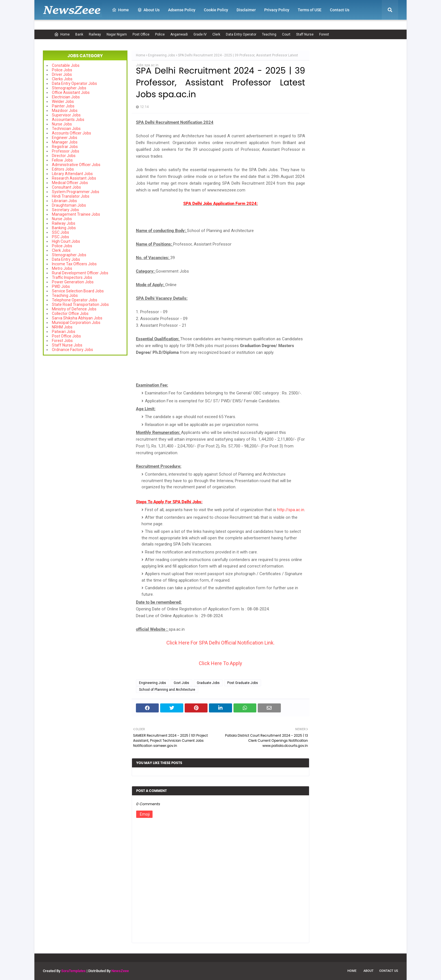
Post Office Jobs (66, 336)
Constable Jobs (66, 65)
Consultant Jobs (66, 187)
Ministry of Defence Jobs (74, 309)
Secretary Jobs (65, 210)
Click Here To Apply (220, 663)
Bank (79, 34)
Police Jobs (62, 70)
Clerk (216, 34)
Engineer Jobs (65, 138)
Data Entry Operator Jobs (74, 83)
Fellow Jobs (62, 160)
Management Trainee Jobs (76, 214)
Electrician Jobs (66, 97)
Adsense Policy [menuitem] (182, 10)
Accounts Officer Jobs (71, 133)
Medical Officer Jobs (70, 183)
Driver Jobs (62, 74)
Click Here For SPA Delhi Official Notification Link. (220, 643)
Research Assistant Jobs (74, 178)
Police (160, 34)
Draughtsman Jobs (69, 205)
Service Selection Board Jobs (78, 291)
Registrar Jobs (65, 147)
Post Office (141, 34)
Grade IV (200, 34)
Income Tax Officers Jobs (74, 264)
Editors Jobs (63, 169)
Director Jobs (64, 156)
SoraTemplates (73, 971)
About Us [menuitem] (148, 10)
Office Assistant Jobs (71, 92)
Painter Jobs (63, 106)
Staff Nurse (305, 34)
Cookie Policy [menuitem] (216, 10)
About (369, 971)
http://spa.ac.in (291, 510)
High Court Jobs (66, 241)
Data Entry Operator (241, 34)
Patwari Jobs (64, 332)
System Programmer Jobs (76, 192)
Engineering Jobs (162, 55)
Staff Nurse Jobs (67, 345)
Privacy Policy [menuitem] (277, 10)
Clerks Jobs (62, 79)
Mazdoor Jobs (65, 111)
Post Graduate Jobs (243, 683)
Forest (324, 34)
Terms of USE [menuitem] (310, 10)
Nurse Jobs (62, 124)
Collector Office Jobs (70, 314)
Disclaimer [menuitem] (246, 10)
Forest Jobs (62, 341)
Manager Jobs (65, 142)
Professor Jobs (66, 151)
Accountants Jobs (68, 120)
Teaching (269, 34)
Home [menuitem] (120, 10)
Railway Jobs (64, 223)
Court (286, 34)
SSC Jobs (60, 232)
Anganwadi (179, 34)
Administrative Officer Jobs (76, 165)
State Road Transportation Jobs (80, 304)
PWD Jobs (61, 286)
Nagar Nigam (117, 34)
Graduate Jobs (208, 683)
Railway (95, 34)
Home (62, 34)
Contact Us (389, 971)
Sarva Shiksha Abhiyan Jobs (77, 318)
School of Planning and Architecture (167, 690)
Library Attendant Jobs (72, 174)
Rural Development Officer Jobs (80, 273)
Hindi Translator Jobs (71, 196)
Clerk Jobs (61, 250)
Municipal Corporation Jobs (76, 323)
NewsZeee (120, 971)
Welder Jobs (63, 101)
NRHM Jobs (62, 327)
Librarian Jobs (64, 201)
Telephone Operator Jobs (75, 300)
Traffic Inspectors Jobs (72, 277)
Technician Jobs (66, 129)
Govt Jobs (181, 683)
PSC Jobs (60, 237)
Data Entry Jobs (66, 259)
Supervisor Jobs (66, 115)
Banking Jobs (64, 228)
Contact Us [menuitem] (340, 10)
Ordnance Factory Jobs (72, 350)
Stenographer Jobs (69, 88)
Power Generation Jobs (73, 282)
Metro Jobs (62, 268)
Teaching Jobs (65, 295)
